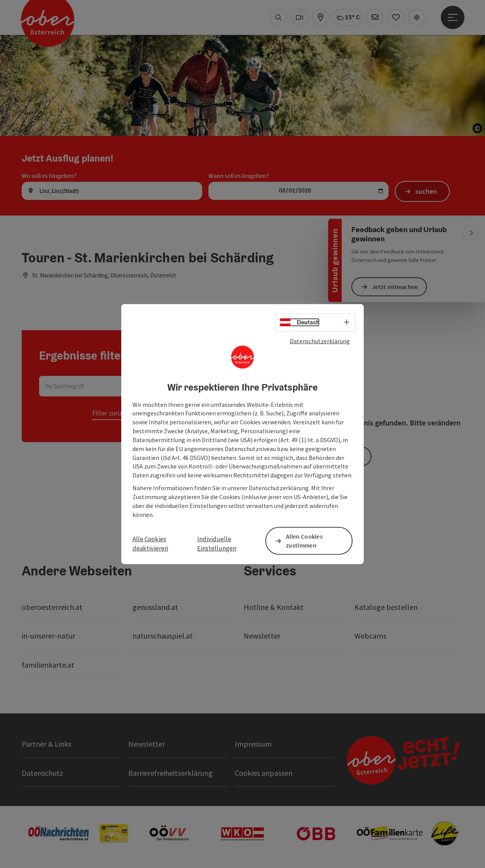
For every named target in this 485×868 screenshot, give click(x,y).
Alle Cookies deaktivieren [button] (150, 543)
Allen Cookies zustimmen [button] (304, 540)
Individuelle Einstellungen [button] (217, 543)
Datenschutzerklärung (320, 341)
